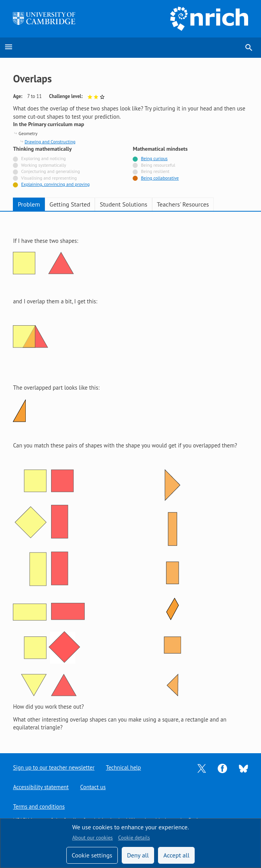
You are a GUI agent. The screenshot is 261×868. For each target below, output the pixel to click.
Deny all (138, 855)
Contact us (93, 787)
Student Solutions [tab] (124, 204)
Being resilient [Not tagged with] (155, 171)
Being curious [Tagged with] (154, 158)
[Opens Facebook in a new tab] (222, 768)
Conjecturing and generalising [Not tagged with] (50, 171)
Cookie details (134, 838)
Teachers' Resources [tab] (183, 204)
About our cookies (92, 838)
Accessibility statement (41, 787)
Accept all (177, 855)
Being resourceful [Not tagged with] (158, 165)
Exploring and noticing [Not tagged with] (43, 158)
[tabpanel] (130, 476)
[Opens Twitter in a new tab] (202, 768)
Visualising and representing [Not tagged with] (49, 178)
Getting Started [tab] (70, 204)
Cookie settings (92, 855)
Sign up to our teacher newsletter (54, 767)
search (249, 48)
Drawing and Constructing (50, 142)
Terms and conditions (39, 807)
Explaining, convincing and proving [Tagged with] (55, 184)
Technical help (124, 767)
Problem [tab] (29, 204)
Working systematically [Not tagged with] (44, 165)
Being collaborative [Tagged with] (160, 178)
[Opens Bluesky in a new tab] (243, 768)
